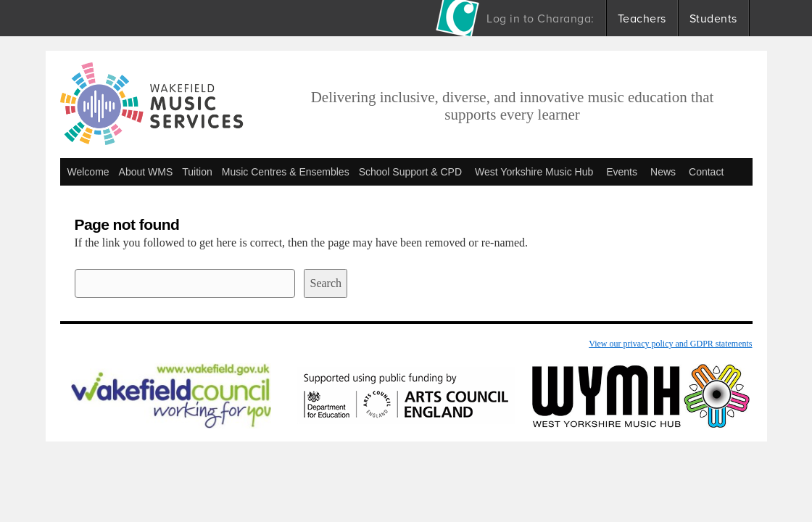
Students (713, 18)
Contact (706, 172)
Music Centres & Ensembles (286, 172)
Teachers (642, 18)
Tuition (197, 172)
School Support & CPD (410, 172)
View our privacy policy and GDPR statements (670, 344)
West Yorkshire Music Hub (534, 172)
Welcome (88, 172)
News (663, 172)
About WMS (146, 172)
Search (326, 283)
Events (622, 172)
